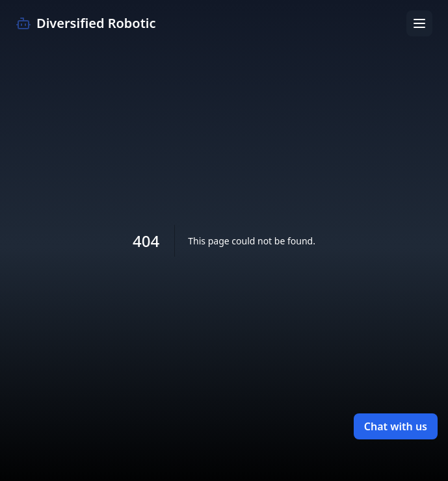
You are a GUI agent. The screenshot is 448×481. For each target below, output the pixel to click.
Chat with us (396, 426)
